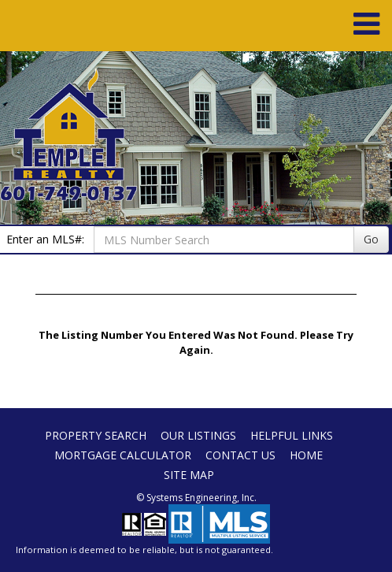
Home (306, 455)
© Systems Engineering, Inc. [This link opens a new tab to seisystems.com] (196, 498)
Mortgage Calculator (123, 455)
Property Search (96, 435)
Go (371, 239)
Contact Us (240, 455)
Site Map (189, 475)
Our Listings (198, 435)
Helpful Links (292, 435)
